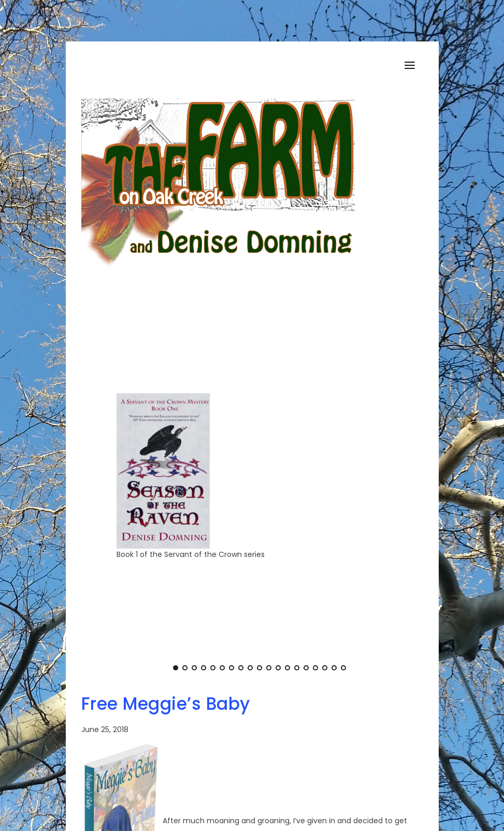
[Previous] (113, 485)
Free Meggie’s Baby (166, 704)
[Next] (406, 485)
